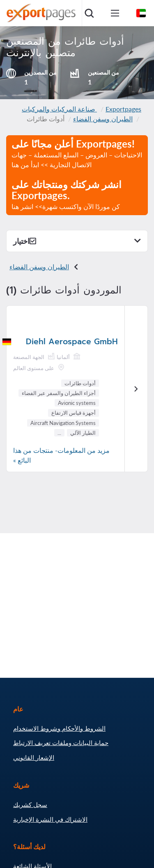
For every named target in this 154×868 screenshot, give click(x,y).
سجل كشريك (30, 804)
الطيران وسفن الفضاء (103, 119)
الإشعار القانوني (34, 757)
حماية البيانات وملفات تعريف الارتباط (61, 743)
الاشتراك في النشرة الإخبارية (50, 819)
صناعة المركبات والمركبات (59, 109)
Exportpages (123, 109)
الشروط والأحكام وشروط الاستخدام (59, 728)
